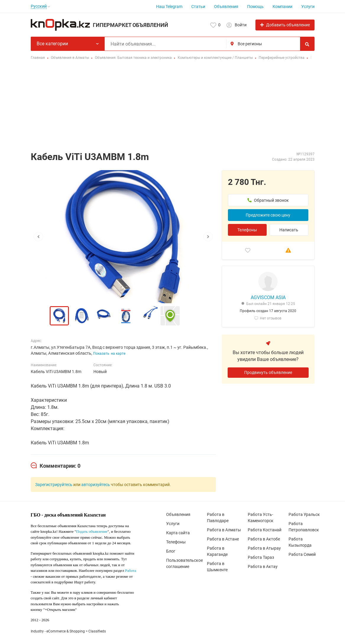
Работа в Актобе (264, 539)
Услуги (308, 7)
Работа (131, 570)
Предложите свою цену (268, 215)
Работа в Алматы (224, 530)
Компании (282, 7)
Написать (289, 230)
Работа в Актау (263, 566)
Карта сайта (178, 533)
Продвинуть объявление (268, 372)
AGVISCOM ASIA (268, 297)
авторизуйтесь (96, 485)
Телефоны (247, 230)
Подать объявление (92, 531)
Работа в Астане (223, 539)
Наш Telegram (169, 7)
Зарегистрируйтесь (54, 485)
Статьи (198, 7)
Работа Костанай (265, 530)
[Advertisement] (172, 106)
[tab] (56, 466)
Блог (171, 551)
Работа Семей (302, 554)
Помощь (255, 7)
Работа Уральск (304, 514)
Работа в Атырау (264, 548)
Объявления (226, 7)
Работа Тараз (261, 557)
